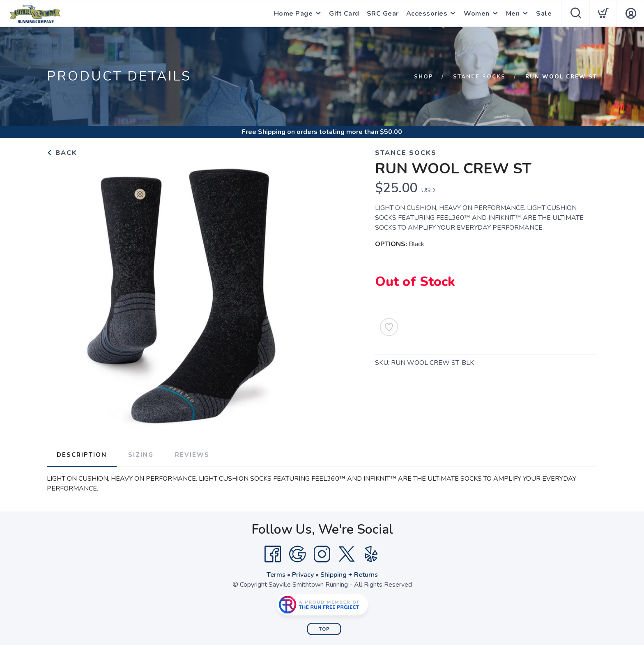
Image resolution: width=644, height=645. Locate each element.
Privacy (303, 575)
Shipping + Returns (349, 575)
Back (62, 153)
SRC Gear (383, 14)
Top (324, 629)
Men (513, 14)
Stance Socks (479, 77)
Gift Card (344, 14)
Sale (544, 14)
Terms (276, 575)
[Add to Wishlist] (389, 327)
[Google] (297, 554)
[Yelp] (371, 554)
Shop (424, 77)
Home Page (293, 14)
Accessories (427, 14)
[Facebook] (273, 554)
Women (477, 14)
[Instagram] (322, 554)
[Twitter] (347, 554)
